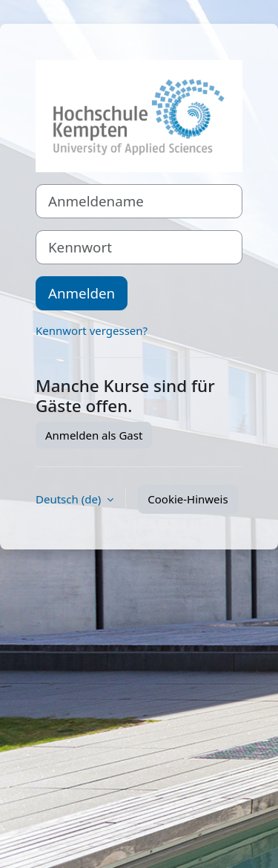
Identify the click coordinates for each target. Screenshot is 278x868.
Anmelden (82, 293)
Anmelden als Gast (94, 435)
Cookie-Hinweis (188, 499)
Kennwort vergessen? (92, 330)
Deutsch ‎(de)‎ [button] (70, 499)
